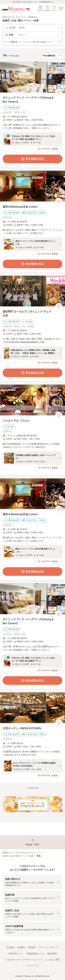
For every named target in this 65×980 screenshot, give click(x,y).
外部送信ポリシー (16, 954)
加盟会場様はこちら (35, 954)
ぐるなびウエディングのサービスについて (24, 960)
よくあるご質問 (53, 960)
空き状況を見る (32, 159)
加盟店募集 (52, 954)
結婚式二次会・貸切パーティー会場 (18, 856)
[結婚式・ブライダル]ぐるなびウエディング (21, 853)
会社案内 (11, 947)
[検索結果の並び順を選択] (51, 56)
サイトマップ (32, 966)
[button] (32, 882)
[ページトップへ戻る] (32, 842)
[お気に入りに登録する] (59, 92)
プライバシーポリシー (48, 947)
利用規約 (21, 947)
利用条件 (32, 947)
